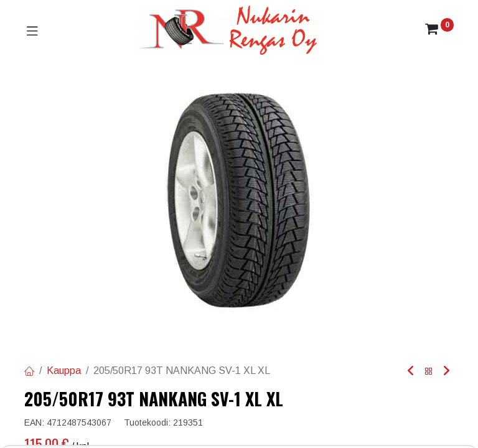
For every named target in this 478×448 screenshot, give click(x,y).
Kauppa (64, 371)
